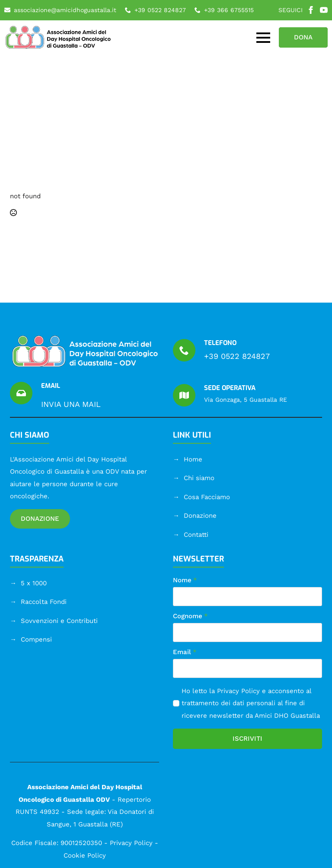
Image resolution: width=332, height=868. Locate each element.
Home (193, 459)
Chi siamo (199, 478)
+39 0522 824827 (237, 356)
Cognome (190, 616)
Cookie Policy (85, 855)
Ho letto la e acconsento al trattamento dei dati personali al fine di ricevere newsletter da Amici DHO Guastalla (251, 703)
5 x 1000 (34, 583)
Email (185, 652)
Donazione (200, 516)
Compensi (36, 639)
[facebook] (311, 10)
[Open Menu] (263, 38)
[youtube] (324, 10)
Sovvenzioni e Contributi (59, 621)
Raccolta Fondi (44, 602)
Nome (185, 580)
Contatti (196, 535)
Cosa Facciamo (207, 497)
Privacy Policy (238, 691)
